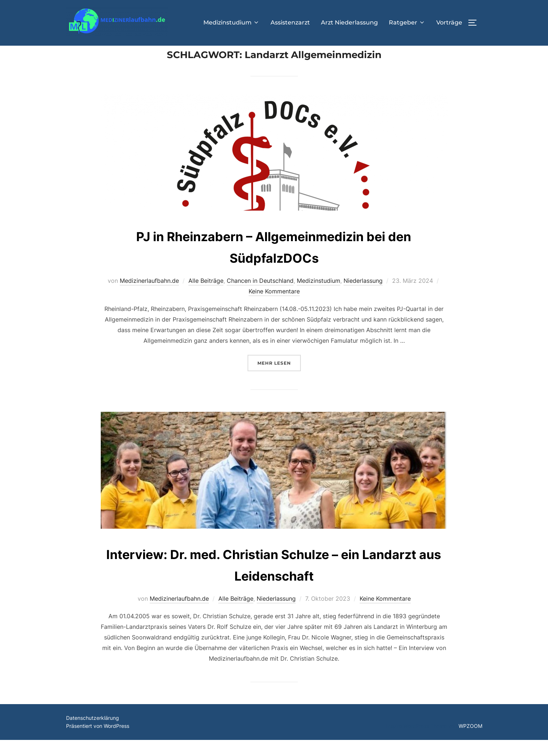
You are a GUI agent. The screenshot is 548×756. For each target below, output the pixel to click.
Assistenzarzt (290, 22)
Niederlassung (363, 297)
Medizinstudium (231, 22)
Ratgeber (407, 22)
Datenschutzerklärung (93, 734)
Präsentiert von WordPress (98, 742)
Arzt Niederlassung (349, 22)
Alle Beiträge (206, 297)
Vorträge (449, 22)
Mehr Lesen (279, 378)
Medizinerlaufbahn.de (149, 297)
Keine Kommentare (274, 307)
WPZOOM (470, 742)
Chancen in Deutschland (260, 297)
